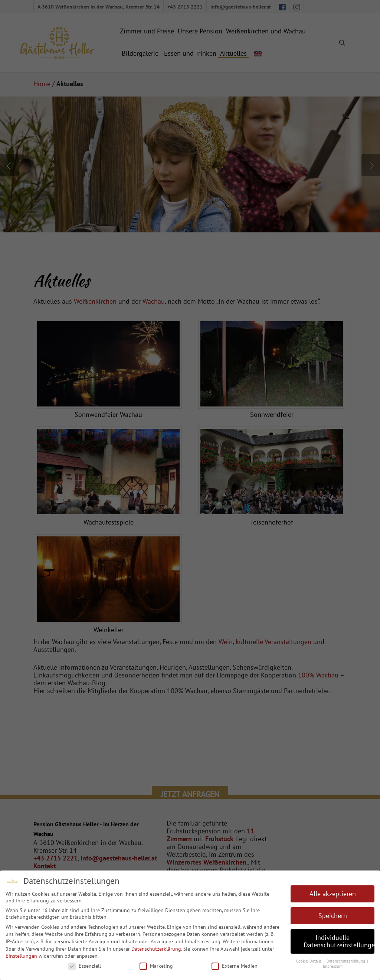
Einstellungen (21, 956)
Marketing (156, 966)
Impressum (333, 966)
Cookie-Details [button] (309, 961)
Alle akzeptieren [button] (333, 894)
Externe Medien (235, 966)
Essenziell (85, 966)
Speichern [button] (333, 916)
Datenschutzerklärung (156, 949)
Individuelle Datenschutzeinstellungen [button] (339, 941)
